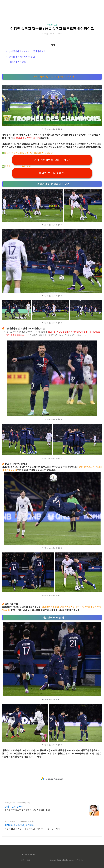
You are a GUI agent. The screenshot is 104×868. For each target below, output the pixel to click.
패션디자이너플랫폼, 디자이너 (19, 825)
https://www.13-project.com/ (17, 821)
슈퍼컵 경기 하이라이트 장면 (22, 57)
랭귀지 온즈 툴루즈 (14, 807)
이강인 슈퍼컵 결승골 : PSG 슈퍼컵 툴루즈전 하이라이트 (52, 29)
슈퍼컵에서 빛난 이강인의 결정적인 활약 (27, 52)
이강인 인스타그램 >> (52, 173)
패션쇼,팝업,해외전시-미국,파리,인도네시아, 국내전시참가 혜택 (32, 829)
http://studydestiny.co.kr (15, 803)
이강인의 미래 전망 (17, 62)
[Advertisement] (52, 779)
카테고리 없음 (52, 25)
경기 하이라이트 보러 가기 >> (52, 160)
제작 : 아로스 (26, 860)
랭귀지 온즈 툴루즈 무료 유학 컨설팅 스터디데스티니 (27, 810)
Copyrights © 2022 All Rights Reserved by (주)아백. (66, 860)
